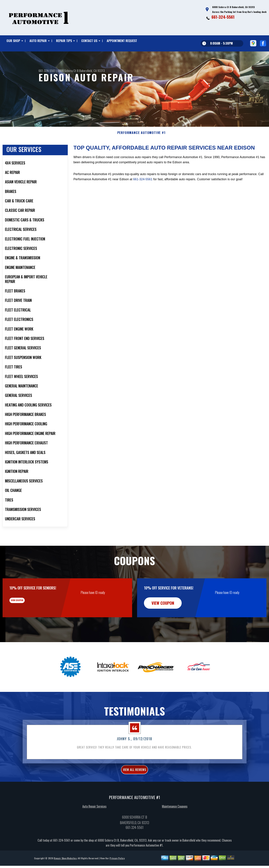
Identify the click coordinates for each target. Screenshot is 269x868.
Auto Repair (38, 41)
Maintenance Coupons (175, 820)
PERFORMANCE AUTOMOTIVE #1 (141, 144)
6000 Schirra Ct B (68, 71)
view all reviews (135, 782)
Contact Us (89, 41)
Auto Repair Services (94, 820)
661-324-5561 (223, 17)
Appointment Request (122, 41)
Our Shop (13, 41)
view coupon (28, 615)
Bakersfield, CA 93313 (92, 71)
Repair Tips (64, 41)
